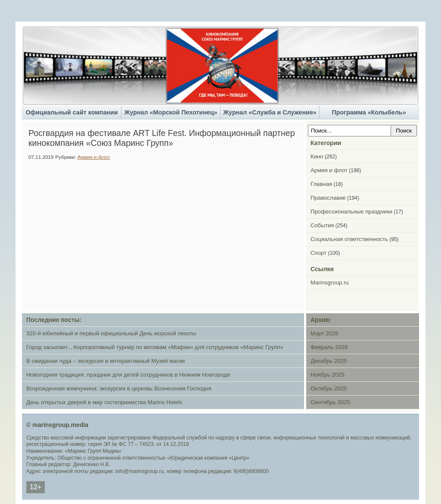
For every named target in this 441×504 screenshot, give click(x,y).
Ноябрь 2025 (328, 375)
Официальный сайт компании (71, 112)
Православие (328, 198)
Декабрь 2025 (329, 361)
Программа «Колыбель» (369, 112)
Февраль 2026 (329, 347)
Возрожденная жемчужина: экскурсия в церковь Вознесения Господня (119, 388)
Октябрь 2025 (329, 388)
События (322, 225)
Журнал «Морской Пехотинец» (171, 112)
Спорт (318, 253)
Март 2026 (325, 333)
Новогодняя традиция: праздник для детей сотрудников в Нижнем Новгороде (128, 375)
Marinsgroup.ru (330, 283)
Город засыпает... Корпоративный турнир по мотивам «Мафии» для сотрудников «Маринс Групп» (155, 347)
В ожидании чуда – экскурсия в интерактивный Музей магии (106, 361)
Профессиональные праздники (351, 212)
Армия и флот (94, 157)
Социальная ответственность (349, 239)
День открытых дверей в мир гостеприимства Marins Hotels (104, 402)
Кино (317, 156)
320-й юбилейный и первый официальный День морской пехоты (111, 333)
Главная (321, 184)
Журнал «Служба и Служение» (270, 112)
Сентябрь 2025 (330, 402)
